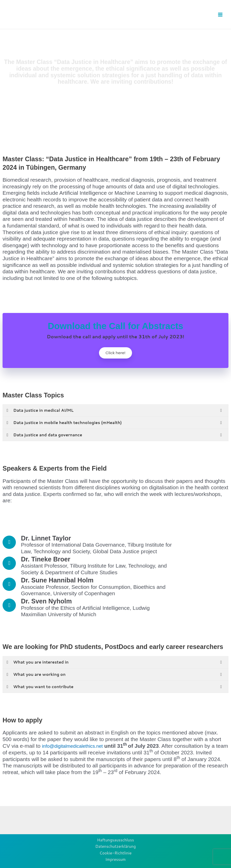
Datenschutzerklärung (115, 846)
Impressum (115, 860)
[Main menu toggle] (220, 14)
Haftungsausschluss (115, 840)
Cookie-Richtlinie (116, 853)
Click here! (115, 354)
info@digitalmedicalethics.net (77, 748)
